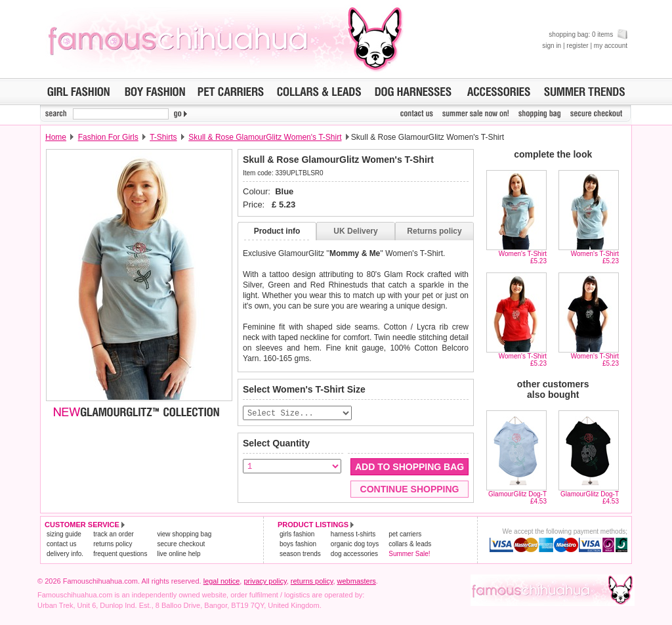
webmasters (357, 582)
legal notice (222, 582)
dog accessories (354, 554)
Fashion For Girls (108, 137)
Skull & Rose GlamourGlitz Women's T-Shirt (265, 137)
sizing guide (64, 535)
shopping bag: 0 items (588, 34)
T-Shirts (163, 137)
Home (56, 137)
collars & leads (410, 545)
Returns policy (434, 231)
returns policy (113, 545)
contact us (62, 545)
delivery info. (65, 554)
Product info (277, 231)
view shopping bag (184, 535)
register (577, 46)
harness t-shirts (353, 535)
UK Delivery (355, 231)
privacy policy (265, 582)
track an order (114, 535)
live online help (178, 554)
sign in (552, 46)
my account (611, 46)
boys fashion (298, 545)
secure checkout (181, 545)
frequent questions (120, 554)
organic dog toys (355, 545)
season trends (300, 554)
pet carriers (405, 535)
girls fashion (297, 535)
